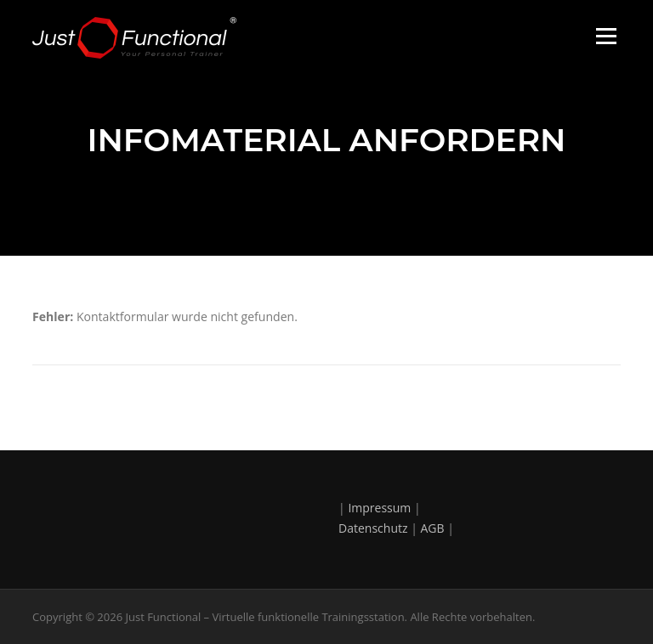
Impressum (379, 508)
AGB (433, 528)
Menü (606, 36)
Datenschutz (373, 528)
